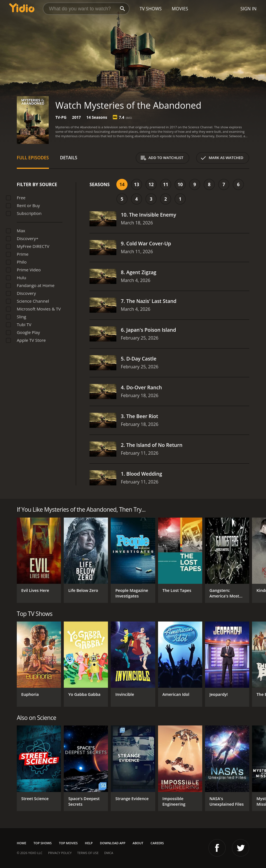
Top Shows (43, 843)
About (138, 843)
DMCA (109, 853)
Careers (157, 843)
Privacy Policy (60, 853)
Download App (113, 843)
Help (89, 843)
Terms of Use (88, 853)
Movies (180, 9)
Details (69, 158)
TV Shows (151, 9)
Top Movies (68, 843)
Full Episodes (33, 158)
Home (22, 843)
